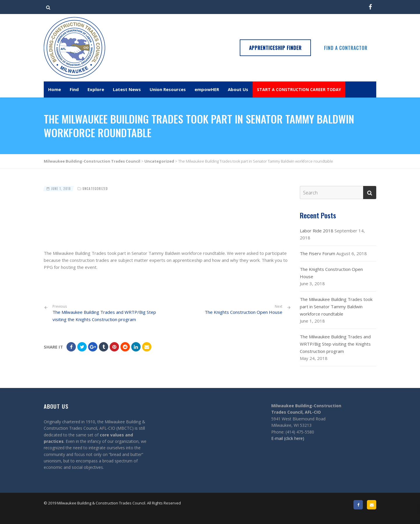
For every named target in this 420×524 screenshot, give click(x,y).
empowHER (207, 89)
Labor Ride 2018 (317, 231)
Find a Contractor (346, 48)
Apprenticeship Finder (275, 48)
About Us (238, 89)
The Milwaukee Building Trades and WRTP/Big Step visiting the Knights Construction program (108, 313)
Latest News (127, 89)
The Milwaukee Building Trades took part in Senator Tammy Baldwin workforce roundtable (336, 307)
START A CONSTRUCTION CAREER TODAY (299, 89)
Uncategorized (95, 189)
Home (55, 89)
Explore (96, 89)
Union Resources (168, 89)
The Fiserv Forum (317, 253)
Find (74, 89)
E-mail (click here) (288, 438)
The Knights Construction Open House (244, 312)
